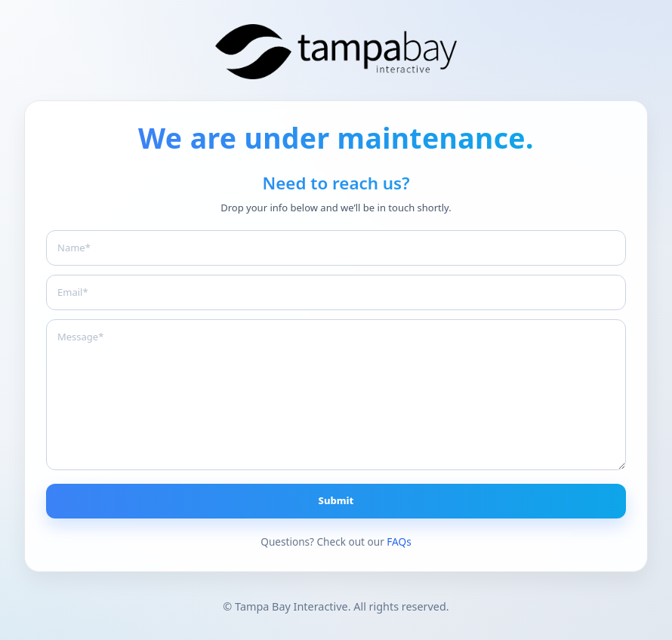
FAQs (399, 542)
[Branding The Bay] (336, 52)
